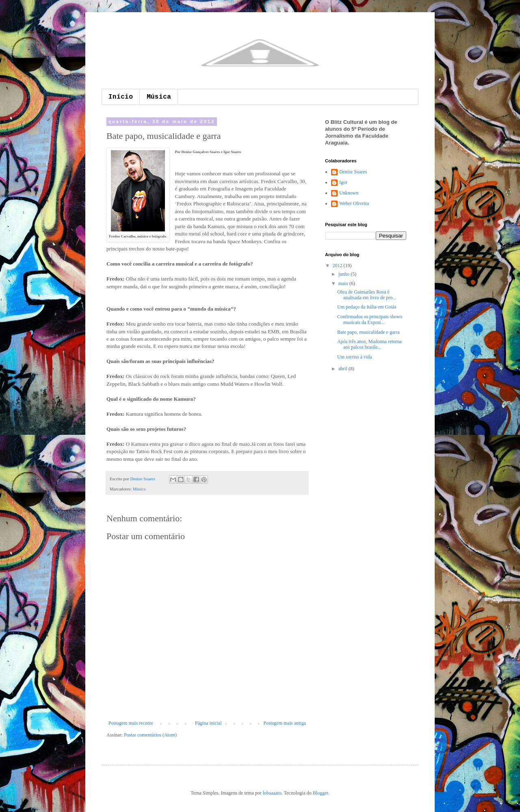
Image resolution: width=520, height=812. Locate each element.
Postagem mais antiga (285, 723)
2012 (338, 266)
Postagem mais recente (131, 723)
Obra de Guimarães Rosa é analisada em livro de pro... (367, 295)
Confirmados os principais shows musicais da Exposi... (370, 320)
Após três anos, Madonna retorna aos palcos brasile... (369, 344)
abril (343, 369)
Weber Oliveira (354, 203)
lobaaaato (272, 793)
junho (344, 274)
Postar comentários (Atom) (150, 735)
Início (121, 97)
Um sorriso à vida (355, 357)
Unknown (349, 193)
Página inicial (208, 723)
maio (344, 283)
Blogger (321, 793)
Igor (343, 182)
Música (159, 97)
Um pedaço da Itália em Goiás (367, 307)
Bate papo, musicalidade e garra (368, 332)
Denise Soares (143, 479)
